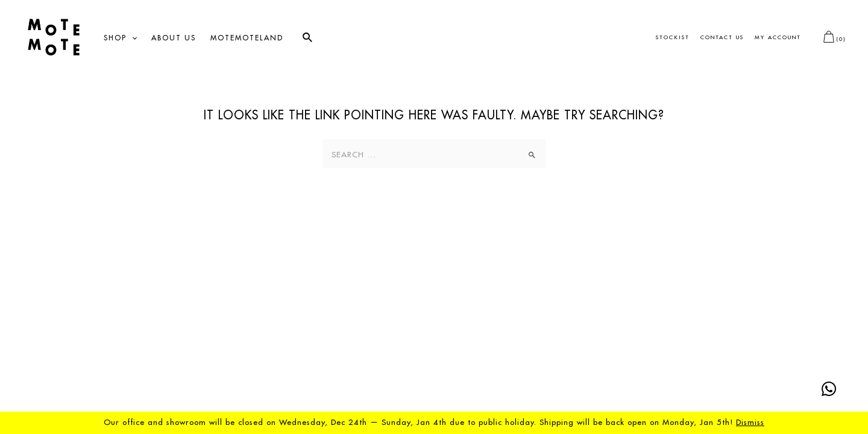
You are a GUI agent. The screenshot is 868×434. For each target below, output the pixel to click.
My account (778, 38)
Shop (120, 38)
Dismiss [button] (750, 422)
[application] (132, 38)
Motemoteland (247, 38)
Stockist (673, 38)
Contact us (722, 38)
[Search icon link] (308, 38)
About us (174, 38)
